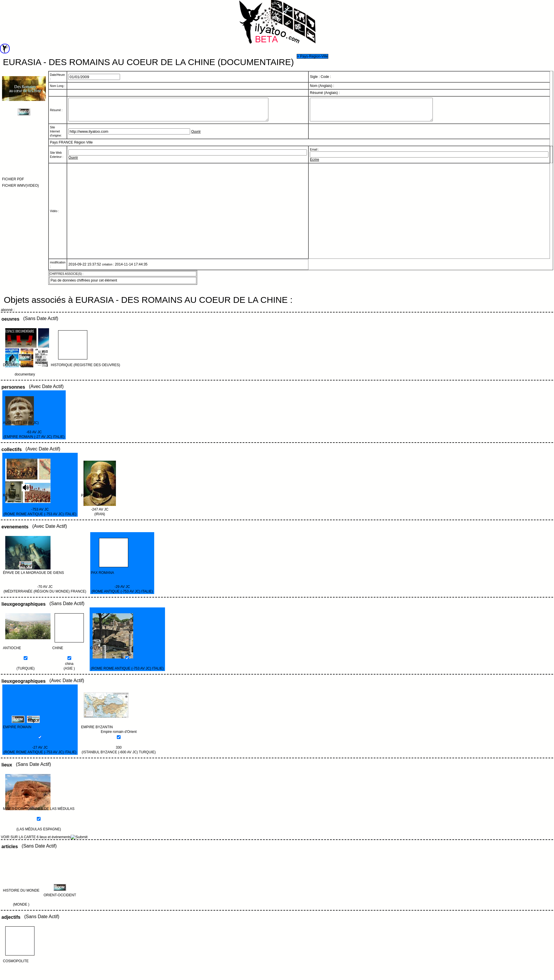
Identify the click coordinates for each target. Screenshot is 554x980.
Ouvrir (196, 136)
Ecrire (314, 164)
